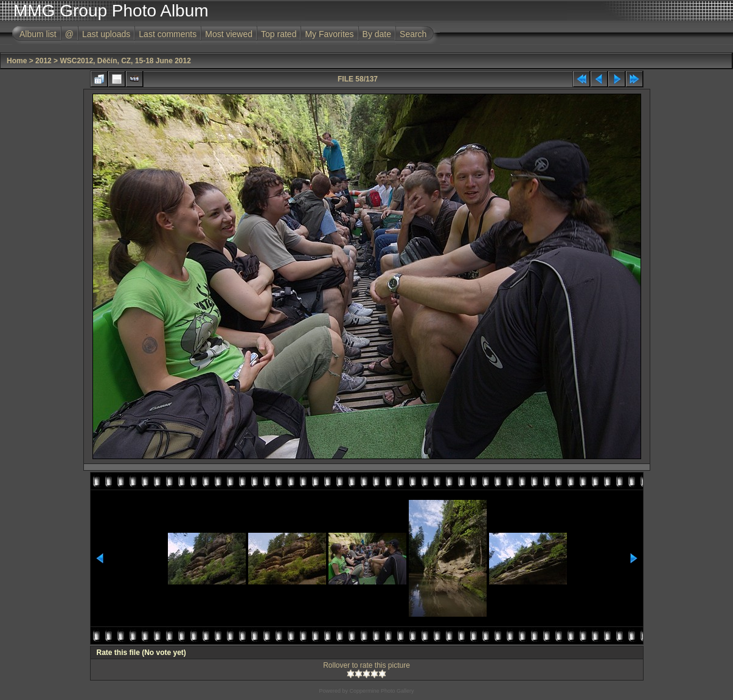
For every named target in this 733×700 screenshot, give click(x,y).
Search (413, 34)
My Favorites (329, 34)
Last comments (168, 34)
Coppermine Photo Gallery (381, 691)
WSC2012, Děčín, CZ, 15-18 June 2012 (125, 61)
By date (377, 34)
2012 (43, 61)
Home (17, 61)
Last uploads (106, 34)
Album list (38, 34)
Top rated (279, 34)
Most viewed (229, 34)
